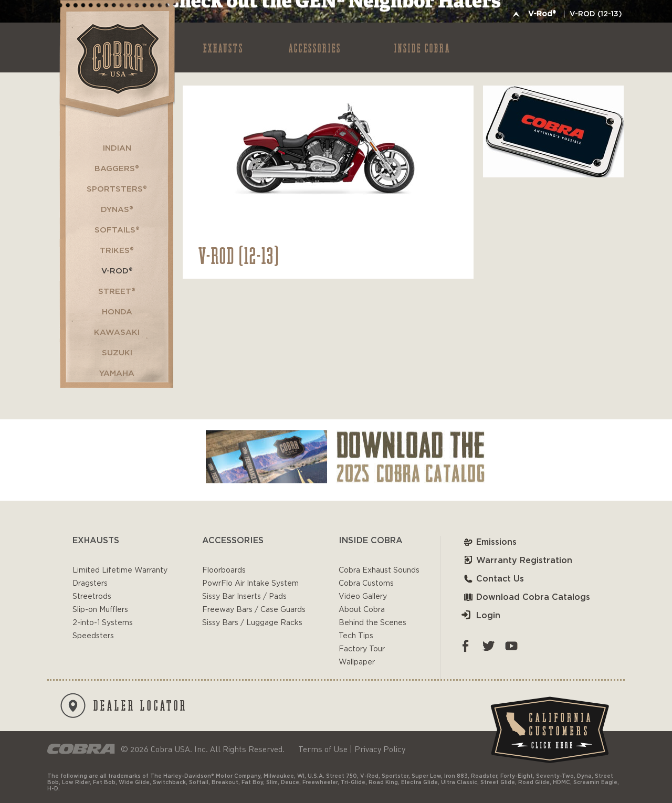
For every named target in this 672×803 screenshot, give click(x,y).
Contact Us (493, 579)
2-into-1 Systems (103, 623)
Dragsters (90, 584)
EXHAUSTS (223, 47)
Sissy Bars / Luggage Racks (252, 623)
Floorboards (224, 570)
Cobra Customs (366, 584)
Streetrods (92, 597)
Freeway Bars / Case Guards (254, 610)
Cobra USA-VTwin (116, 59)
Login (481, 616)
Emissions (489, 542)
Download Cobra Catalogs (526, 597)
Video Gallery (363, 597)
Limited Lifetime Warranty (120, 570)
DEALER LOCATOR (124, 706)
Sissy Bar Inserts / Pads (244, 597)
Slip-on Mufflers (100, 610)
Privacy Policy (380, 749)
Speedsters (93, 636)
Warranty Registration (517, 561)
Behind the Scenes (372, 623)
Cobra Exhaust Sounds (379, 570)
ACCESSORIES (315, 47)
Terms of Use (323, 749)
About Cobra (362, 610)
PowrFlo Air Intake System (250, 584)
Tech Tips (356, 636)
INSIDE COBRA (422, 47)
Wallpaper (357, 662)
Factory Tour (362, 649)
